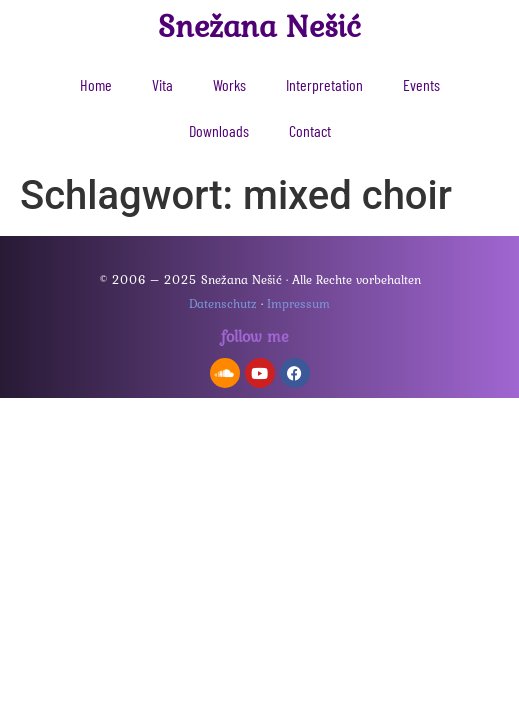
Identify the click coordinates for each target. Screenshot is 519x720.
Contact (310, 130)
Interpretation (324, 84)
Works (229, 84)
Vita (162, 84)
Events (421, 84)
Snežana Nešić (259, 25)
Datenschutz (223, 303)
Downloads (219, 130)
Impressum (298, 303)
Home (96, 84)
